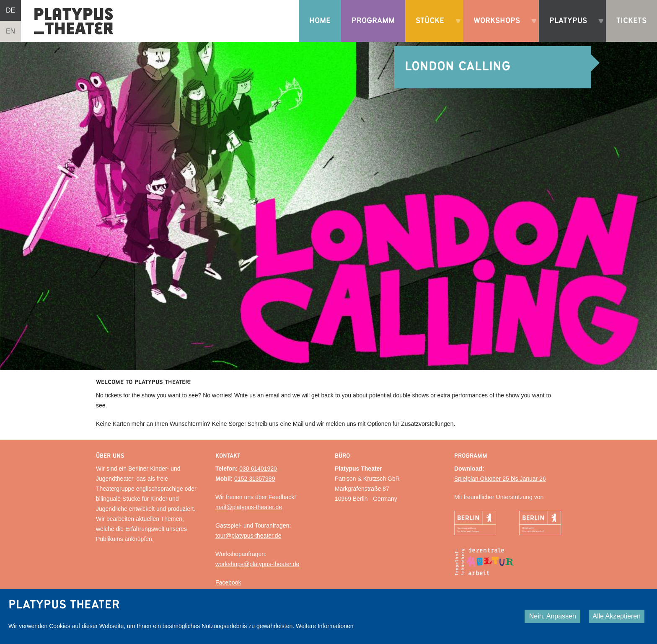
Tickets (631, 21)
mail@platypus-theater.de (249, 507)
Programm (373, 21)
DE (10, 10)
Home (320, 21)
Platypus (572, 29)
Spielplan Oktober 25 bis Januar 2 (498, 479)
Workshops (501, 29)
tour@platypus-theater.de (248, 536)
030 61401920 (258, 469)
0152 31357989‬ (255, 479)
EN (10, 31)
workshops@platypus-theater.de (257, 564)
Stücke (434, 29)
